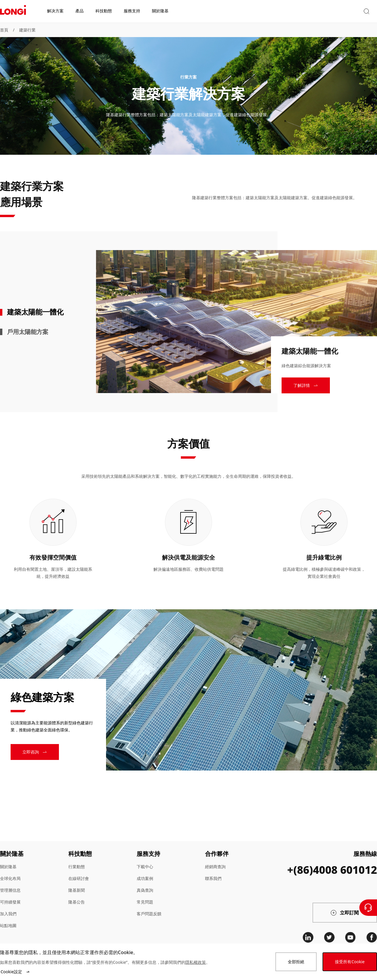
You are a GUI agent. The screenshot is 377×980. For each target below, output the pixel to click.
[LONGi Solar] (13, 11)
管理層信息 (10, 890)
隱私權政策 (196, 962)
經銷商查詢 (215, 867)
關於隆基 (8, 867)
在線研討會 (79, 878)
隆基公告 (77, 902)
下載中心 (145, 867)
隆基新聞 (77, 890)
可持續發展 (10, 902)
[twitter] (329, 937)
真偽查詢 (145, 890)
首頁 (4, 30)
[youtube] (350, 937)
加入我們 (8, 914)
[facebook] (372, 937)
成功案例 (145, 878)
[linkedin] (308, 937)
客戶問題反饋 (149, 914)
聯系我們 (213, 878)
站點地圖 (8, 925)
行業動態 (77, 867)
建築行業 (27, 30)
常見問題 (145, 902)
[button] (323, 11)
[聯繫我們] (368, 908)
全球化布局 (10, 878)
